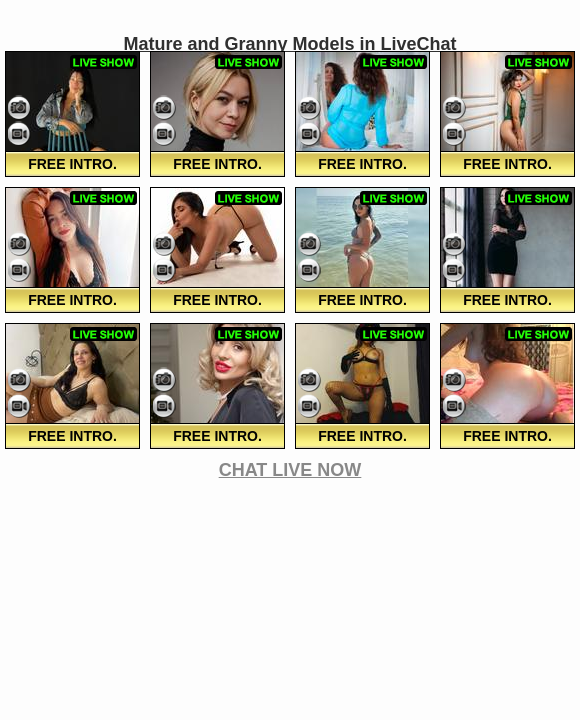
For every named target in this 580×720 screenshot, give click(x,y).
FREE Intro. (72, 164)
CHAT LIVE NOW (290, 470)
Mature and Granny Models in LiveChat (289, 44)
